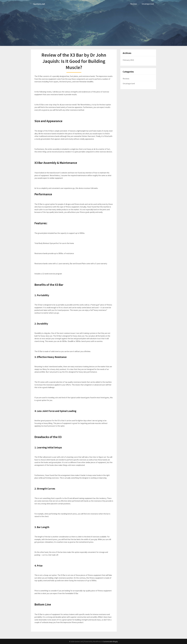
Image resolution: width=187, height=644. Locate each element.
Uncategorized (148, 4)
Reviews (134, 4)
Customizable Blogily (110, 641)
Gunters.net (39, 4)
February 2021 (128, 60)
